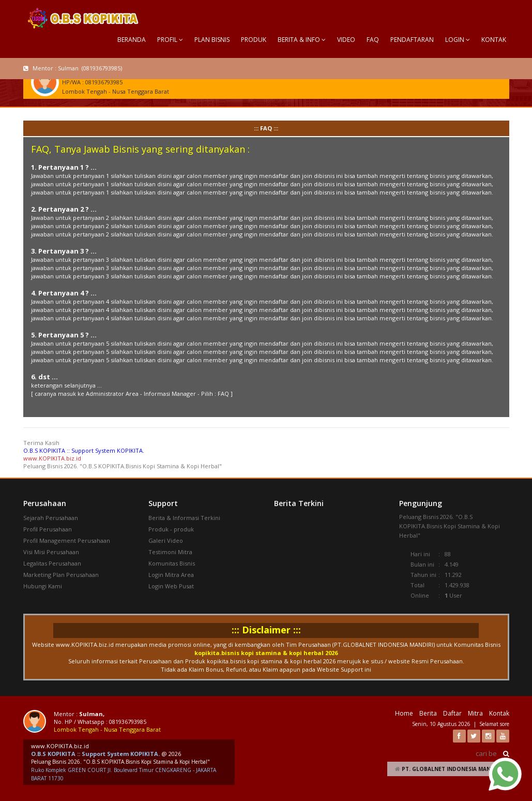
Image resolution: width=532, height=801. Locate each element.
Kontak (499, 713)
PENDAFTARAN (412, 40)
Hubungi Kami (43, 586)
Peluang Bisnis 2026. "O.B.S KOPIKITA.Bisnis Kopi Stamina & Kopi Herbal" (120, 762)
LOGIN (458, 40)
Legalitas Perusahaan (52, 563)
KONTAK (494, 40)
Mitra (475, 713)
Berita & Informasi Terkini (184, 518)
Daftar (452, 713)
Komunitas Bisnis (172, 563)
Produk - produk (171, 529)
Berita (428, 713)
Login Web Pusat (171, 586)
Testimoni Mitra (170, 552)
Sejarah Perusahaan (51, 518)
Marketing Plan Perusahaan (61, 575)
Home (404, 713)
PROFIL (170, 40)
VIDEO (346, 40)
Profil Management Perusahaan (67, 540)
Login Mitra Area (171, 575)
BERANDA (132, 40)
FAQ (373, 40)
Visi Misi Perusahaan (51, 552)
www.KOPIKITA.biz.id (52, 458)
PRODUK (254, 40)
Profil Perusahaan (48, 529)
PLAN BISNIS (212, 40)
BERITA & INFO (302, 40)
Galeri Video (166, 540)
